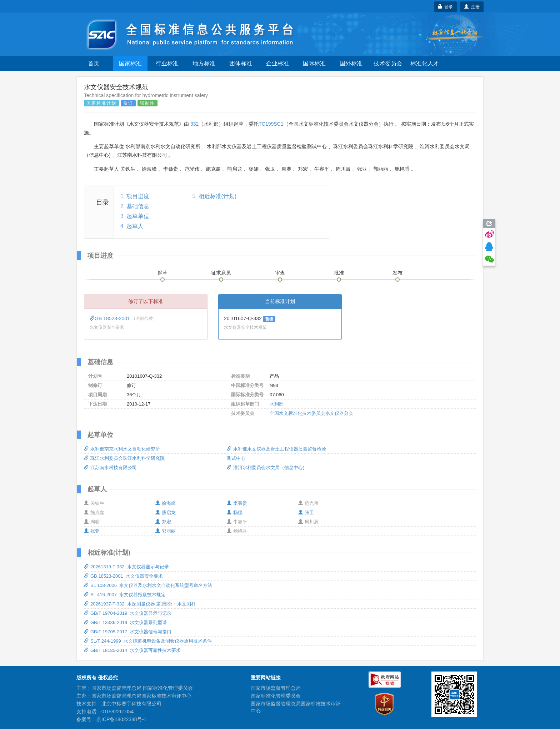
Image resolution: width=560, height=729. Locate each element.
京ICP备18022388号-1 (121, 719)
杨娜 (235, 512)
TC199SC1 (271, 124)
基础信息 (138, 206)
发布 (397, 273)
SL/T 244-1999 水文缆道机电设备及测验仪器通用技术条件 (148, 641)
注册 (472, 7)
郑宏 (163, 522)
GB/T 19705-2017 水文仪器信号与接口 (128, 632)
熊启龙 (166, 512)
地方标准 (204, 63)
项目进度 (138, 196)
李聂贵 (237, 503)
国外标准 (351, 63)
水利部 (277, 404)
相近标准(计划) (218, 196)
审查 (280, 273)
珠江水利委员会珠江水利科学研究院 (124, 458)
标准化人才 (425, 63)
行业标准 (167, 63)
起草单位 (138, 216)
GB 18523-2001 (111, 318)
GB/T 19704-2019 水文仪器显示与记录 (128, 613)
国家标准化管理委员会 (276, 696)
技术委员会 (388, 63)
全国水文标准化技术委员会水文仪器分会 (311, 413)
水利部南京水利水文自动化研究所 (122, 449)
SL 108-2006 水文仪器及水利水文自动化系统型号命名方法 (148, 585)
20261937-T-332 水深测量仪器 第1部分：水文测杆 (140, 604)
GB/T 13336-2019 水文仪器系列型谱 (125, 622)
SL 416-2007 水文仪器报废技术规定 (125, 595)
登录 (446, 7)
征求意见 (221, 273)
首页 (94, 63)
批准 (339, 273)
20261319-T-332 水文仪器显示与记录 (126, 567)
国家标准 (130, 63)
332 (194, 124)
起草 (162, 273)
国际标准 (314, 63)
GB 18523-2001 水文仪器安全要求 (123, 576)
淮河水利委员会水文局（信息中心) (266, 467)
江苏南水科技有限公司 (110, 467)
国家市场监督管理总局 (276, 688)
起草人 (135, 226)
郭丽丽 (166, 531)
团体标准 (241, 63)
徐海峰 (166, 503)
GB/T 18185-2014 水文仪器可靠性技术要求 (132, 650)
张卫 (306, 512)
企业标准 (277, 63)
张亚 (92, 531)
